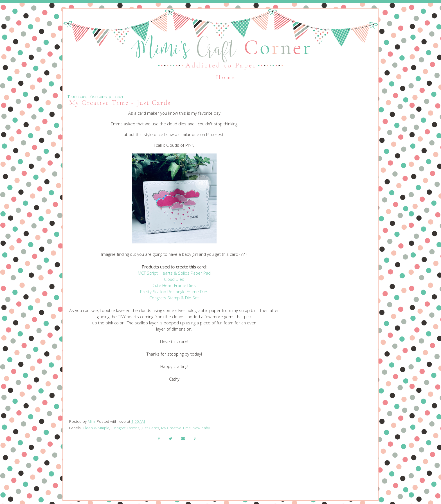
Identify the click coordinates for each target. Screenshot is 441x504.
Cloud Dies (174, 280)
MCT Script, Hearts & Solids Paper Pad (174, 274)
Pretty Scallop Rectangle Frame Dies (174, 292)
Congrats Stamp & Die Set (174, 299)
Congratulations (125, 429)
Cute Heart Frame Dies (174, 286)
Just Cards (150, 429)
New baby (201, 429)
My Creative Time (176, 429)
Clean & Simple (96, 429)
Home (226, 77)
